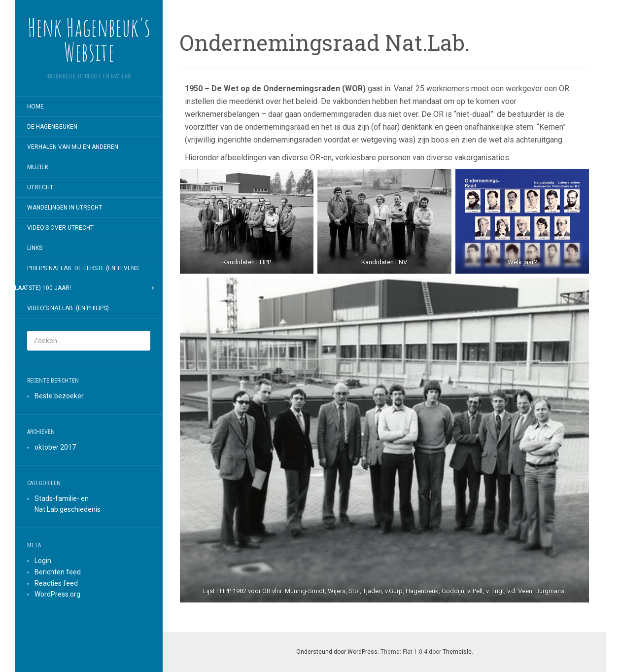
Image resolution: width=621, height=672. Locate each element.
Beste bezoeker (59, 396)
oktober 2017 (55, 447)
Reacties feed (56, 583)
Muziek (38, 167)
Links (35, 248)
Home (35, 106)
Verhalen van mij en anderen (73, 147)
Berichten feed (58, 572)
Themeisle (457, 652)
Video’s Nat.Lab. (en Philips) (68, 308)
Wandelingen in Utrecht (65, 208)
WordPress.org (57, 594)
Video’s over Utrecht (60, 228)
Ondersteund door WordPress (337, 652)
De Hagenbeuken (52, 127)
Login (43, 561)
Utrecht (40, 187)
